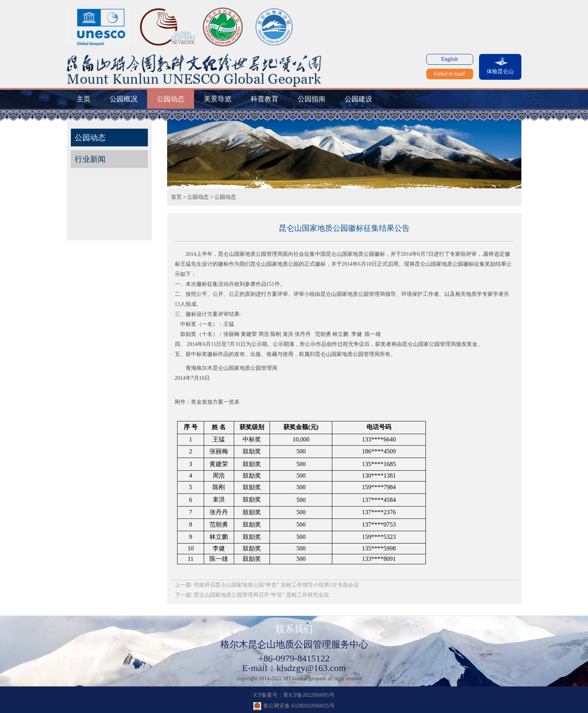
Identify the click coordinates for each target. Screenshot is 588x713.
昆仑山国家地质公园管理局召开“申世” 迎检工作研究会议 (261, 595)
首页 (176, 197)
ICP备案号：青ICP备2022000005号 (294, 695)
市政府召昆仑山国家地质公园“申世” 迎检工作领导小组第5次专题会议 (276, 585)
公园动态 (198, 197)
